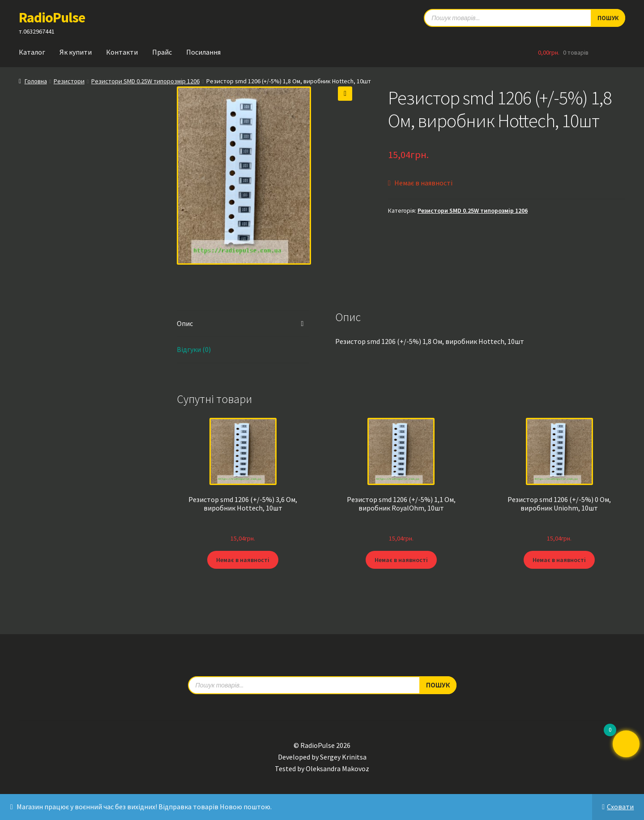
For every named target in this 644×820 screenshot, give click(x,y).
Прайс (162, 52)
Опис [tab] (185, 323)
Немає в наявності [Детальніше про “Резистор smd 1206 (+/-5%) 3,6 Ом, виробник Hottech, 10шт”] (243, 560)
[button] (345, 94)
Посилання (203, 52)
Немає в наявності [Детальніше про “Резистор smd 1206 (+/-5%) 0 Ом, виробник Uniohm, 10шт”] (559, 560)
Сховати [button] (620, 807)
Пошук (438, 685)
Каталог (32, 52)
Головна (36, 81)
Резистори (69, 81)
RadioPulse (52, 17)
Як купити (76, 52)
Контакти (122, 52)
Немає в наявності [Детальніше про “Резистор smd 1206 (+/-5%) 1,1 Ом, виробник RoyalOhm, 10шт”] (401, 560)
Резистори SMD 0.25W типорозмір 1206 (145, 81)
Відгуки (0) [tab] (194, 349)
